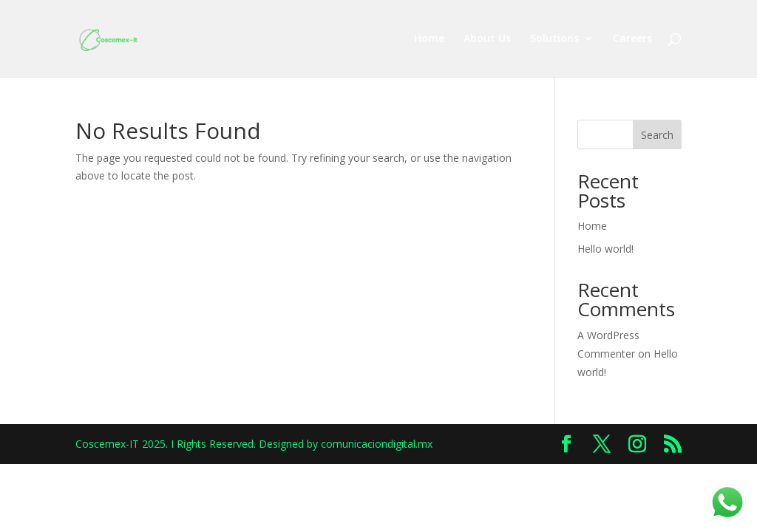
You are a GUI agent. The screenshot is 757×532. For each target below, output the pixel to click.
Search (657, 135)
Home (429, 39)
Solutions (554, 39)
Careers (632, 39)
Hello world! (605, 249)
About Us (487, 39)
